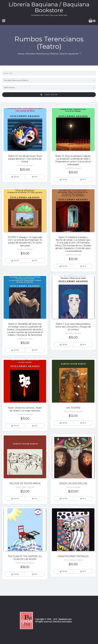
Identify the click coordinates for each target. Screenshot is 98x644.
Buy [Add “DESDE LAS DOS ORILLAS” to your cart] (84, 499)
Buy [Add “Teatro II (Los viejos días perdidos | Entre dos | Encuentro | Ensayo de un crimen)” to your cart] (84, 345)
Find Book (49, 95)
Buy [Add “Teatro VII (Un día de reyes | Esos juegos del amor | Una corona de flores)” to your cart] (36, 177)
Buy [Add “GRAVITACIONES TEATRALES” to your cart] (84, 571)
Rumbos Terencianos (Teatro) (42, 54)
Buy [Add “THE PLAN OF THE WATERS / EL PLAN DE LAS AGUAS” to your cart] (36, 574)
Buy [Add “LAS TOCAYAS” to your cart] (84, 423)
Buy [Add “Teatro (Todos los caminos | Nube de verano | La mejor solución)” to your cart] (36, 426)
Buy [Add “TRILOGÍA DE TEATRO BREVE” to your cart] (36, 499)
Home (21, 54)
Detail (17, 177)
